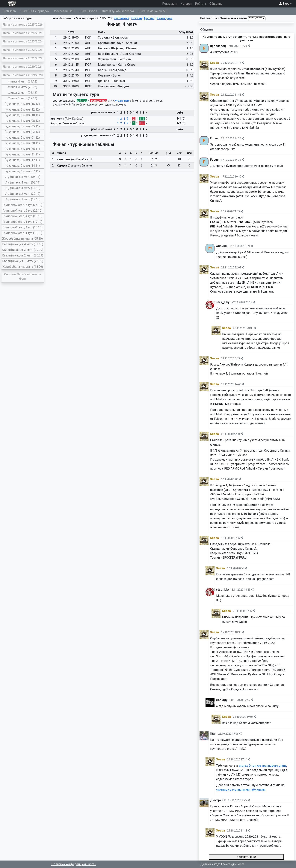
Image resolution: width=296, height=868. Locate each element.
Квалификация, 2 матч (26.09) (22, 255)
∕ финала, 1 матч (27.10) (22, 199)
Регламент (171, 3)
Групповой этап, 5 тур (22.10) (22, 211)
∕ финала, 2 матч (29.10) (22, 194)
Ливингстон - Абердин (114, 86)
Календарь (164, 18)
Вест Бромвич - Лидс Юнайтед (119, 54)
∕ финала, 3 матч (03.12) (22, 132)
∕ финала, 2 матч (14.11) (22, 166)
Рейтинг (201, 4)
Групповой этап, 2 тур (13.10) (22, 227)
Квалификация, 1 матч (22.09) (22, 261)
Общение (216, 4)
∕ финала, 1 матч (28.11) (22, 143)
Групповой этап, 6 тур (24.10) (22, 205)
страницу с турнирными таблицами (241, 790)
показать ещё (246, 857)
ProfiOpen (9, 11)
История (186, 4)
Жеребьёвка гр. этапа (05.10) (22, 239)
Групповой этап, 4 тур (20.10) (22, 216)
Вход (284, 4)
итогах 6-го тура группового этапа (263, 766)
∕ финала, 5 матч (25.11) (22, 149)
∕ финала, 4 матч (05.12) (22, 126)
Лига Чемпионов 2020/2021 (23, 67)
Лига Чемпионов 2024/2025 (23, 33)
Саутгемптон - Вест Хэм (115, 59)
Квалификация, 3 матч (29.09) (22, 250)
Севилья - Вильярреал (114, 38)
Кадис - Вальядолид (112, 70)
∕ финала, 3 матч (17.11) (22, 160)
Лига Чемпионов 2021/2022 (23, 58)
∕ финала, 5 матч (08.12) (22, 121)
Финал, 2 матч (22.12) (22, 93)
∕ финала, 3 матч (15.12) (22, 104)
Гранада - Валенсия (111, 81)
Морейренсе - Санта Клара (117, 65)
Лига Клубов (88, 11)
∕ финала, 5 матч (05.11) (22, 177)
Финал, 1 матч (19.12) (22, 98)
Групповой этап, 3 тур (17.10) (22, 222)
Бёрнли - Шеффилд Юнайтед (118, 48)
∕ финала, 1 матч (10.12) (22, 115)
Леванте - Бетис (109, 75)
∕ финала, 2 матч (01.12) (22, 138)
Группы (149, 18)
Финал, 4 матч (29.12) (22, 81)
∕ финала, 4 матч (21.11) (22, 154)
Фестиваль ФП (64, 11)
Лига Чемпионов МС (153, 11)
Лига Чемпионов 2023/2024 (23, 41)
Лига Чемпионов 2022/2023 (23, 50)
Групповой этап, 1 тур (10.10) (22, 233)
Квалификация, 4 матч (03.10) (22, 244)
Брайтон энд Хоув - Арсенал (118, 43)
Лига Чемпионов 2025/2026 (23, 25)
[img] (249, 46)
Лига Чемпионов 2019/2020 (23, 75)
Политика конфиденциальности (74, 864)
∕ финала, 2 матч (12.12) (22, 110)
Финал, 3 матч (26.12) (22, 87)
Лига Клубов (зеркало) (118, 11)
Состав (137, 18)
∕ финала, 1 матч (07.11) (22, 171)
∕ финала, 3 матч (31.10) (22, 188)
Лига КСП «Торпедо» (35, 11)
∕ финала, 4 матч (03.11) (22, 182)
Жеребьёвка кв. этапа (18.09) (22, 267)
